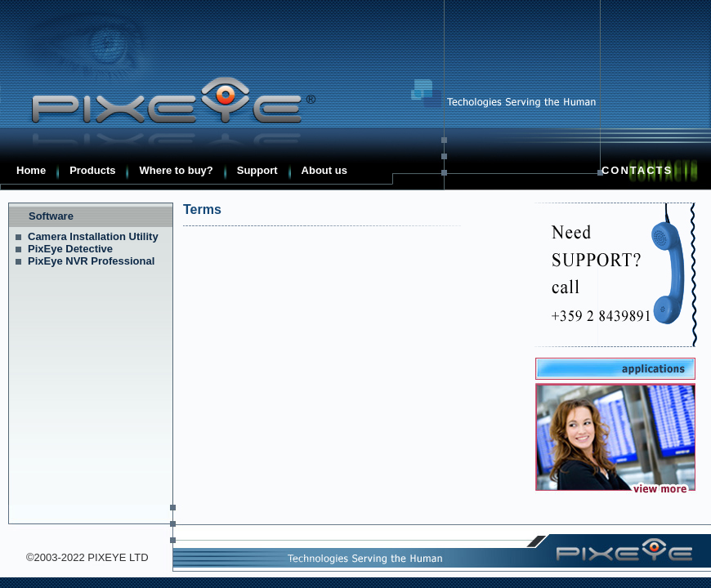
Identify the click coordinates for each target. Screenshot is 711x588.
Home (31, 170)
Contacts (637, 170)
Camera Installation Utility (93, 236)
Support (257, 170)
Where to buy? (176, 170)
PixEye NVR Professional (91, 261)
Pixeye (163, 100)
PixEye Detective (70, 249)
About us (324, 170)
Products (92, 170)
